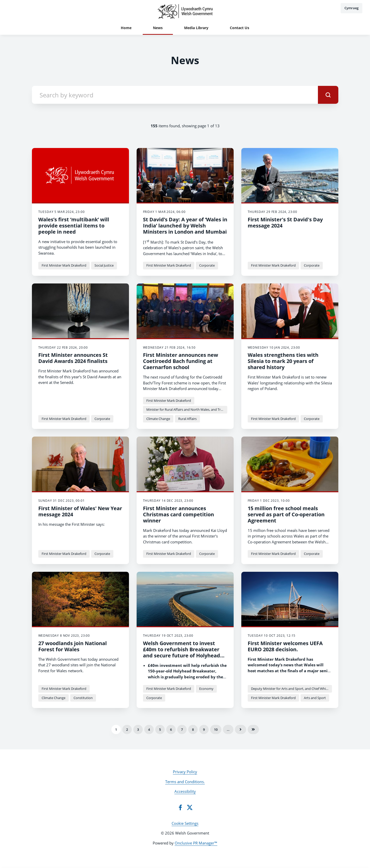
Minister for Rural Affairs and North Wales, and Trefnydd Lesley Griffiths (187, 409)
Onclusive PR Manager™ (196, 843)
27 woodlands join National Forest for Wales (73, 646)
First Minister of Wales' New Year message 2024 (80, 511)
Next (241, 729)
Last (253, 729)
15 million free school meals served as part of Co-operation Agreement (286, 514)
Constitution (83, 698)
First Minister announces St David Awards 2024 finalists (73, 358)
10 (216, 729)
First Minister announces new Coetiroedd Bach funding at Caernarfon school (181, 361)
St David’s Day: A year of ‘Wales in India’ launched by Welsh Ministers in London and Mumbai (185, 226)
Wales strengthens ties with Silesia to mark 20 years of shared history (283, 361)
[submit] (328, 95)
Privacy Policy (185, 772)
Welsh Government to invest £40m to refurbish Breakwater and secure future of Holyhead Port (182, 652)
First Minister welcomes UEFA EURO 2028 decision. (285, 646)
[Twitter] (190, 807)
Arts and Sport (315, 698)
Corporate (207, 265)
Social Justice (104, 265)
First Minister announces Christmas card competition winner (178, 514)
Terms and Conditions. (185, 782)
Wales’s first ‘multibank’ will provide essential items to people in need (74, 226)
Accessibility (185, 791)
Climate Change (158, 419)
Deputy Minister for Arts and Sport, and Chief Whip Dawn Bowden (291, 689)
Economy (206, 689)
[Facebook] (180, 807)
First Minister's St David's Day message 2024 (285, 222)
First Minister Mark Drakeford (64, 265)
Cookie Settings (185, 823)
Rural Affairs (187, 419)
